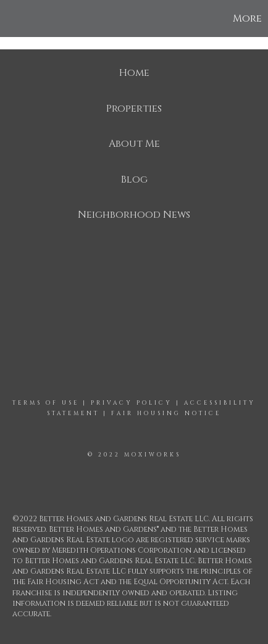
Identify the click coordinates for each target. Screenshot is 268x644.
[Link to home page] (11, 19)
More (247, 19)
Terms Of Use (46, 403)
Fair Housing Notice (166, 413)
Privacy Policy (132, 403)
